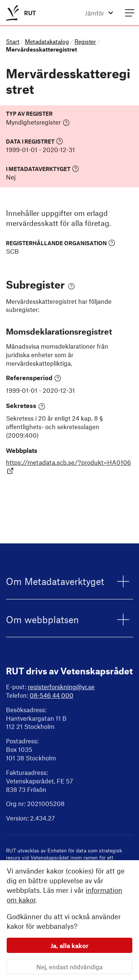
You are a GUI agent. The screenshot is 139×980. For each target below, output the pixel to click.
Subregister (40, 284)
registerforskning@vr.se (61, 687)
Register (85, 41)
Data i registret (34, 141)
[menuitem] (19, 13)
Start (13, 41)
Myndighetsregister (38, 122)
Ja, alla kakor (69, 945)
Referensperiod (34, 378)
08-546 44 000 (52, 695)
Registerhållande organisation (61, 243)
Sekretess (26, 406)
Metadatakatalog (47, 41)
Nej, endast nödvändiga (69, 966)
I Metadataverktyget (42, 169)
